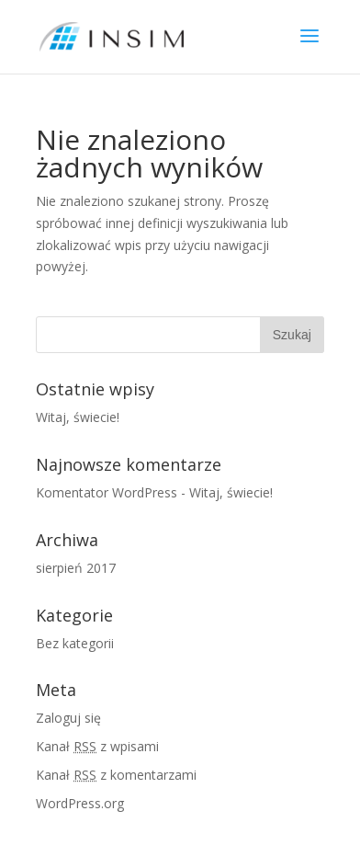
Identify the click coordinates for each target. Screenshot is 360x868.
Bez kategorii (75, 643)
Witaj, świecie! (78, 417)
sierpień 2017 (76, 568)
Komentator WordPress (107, 492)
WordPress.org (80, 803)
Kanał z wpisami (97, 746)
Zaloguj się (68, 718)
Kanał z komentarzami (116, 775)
